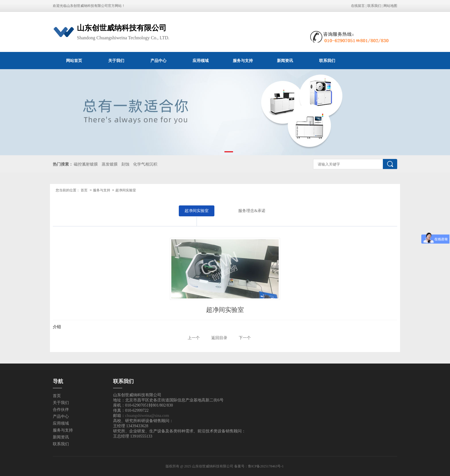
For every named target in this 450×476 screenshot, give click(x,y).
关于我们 (116, 61)
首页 (84, 190)
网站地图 (390, 6)
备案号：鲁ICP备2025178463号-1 (259, 466)
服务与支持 (243, 61)
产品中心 (158, 61)
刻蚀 (125, 164)
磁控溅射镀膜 (86, 164)
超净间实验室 (126, 190)
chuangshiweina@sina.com (147, 416)
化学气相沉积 (145, 164)
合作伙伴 (61, 410)
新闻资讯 (285, 61)
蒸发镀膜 (110, 164)
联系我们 (374, 6)
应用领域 (201, 61)
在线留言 (358, 6)
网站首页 (74, 61)
